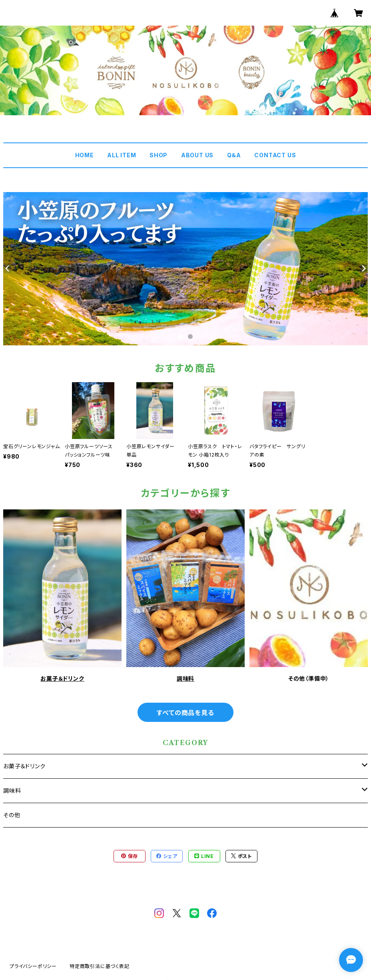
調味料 (185, 678)
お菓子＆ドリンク (62, 678)
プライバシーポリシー (33, 966)
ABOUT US (197, 155)
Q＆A (234, 155)
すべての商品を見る (185, 713)
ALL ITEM (122, 155)
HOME (85, 155)
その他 (12, 815)
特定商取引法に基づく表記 (100, 966)
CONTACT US (275, 155)
